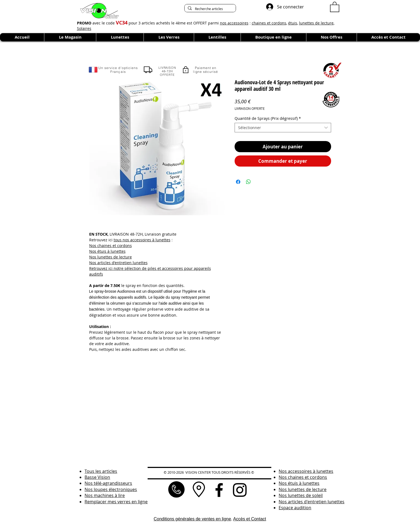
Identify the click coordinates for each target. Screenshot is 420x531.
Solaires (84, 28)
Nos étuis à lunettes (107, 251)
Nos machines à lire (105, 495)
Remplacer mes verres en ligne (116, 502)
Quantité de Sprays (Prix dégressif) (268, 118)
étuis (293, 23)
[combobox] (283, 128)
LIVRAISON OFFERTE (250, 109)
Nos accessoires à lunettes (306, 471)
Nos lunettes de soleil (301, 495)
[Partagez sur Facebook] (238, 182)
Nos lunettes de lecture (111, 257)
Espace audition (295, 508)
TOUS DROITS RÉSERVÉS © (233, 472)
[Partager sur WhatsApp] (248, 182)
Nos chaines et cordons (111, 246)
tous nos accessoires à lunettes (142, 240)
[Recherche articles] (210, 9)
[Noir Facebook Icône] (219, 490)
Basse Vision (97, 477)
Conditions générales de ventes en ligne (192, 519)
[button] (335, 7)
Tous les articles (101, 471)
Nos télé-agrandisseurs (108, 483)
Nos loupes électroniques (111, 489)
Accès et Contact (250, 519)
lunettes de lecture (316, 23)
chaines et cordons (269, 23)
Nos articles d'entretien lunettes (118, 263)
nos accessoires (234, 23)
